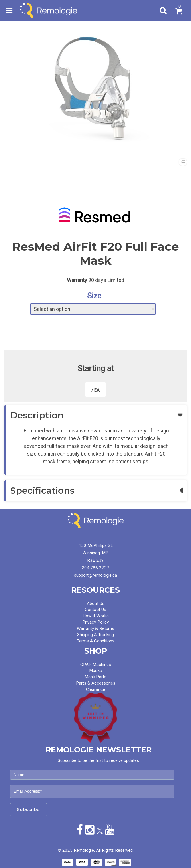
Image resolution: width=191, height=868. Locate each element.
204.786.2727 (95, 568)
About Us (96, 604)
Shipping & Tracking (95, 635)
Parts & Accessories (96, 683)
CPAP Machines (96, 665)
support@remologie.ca (95, 575)
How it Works (96, 616)
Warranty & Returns (95, 628)
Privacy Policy (95, 622)
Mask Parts (95, 677)
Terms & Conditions (96, 641)
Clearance (95, 689)
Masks (95, 671)
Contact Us (95, 610)
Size (94, 296)
